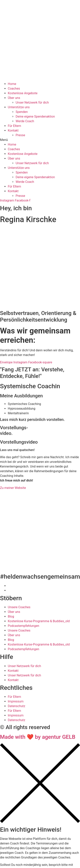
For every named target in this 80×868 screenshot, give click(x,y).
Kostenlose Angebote (23, 93)
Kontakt (13, 130)
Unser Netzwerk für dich (32, 103)
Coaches (14, 89)
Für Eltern (14, 126)
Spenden (22, 112)
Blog (11, 616)
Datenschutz (16, 706)
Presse (20, 135)
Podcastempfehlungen (24, 626)
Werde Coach (25, 121)
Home (12, 84)
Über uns (14, 98)
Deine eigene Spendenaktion (35, 116)
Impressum (16, 701)
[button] (40, 140)
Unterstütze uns (19, 107)
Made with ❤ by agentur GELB (38, 737)
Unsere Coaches (19, 607)
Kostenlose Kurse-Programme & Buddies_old (39, 621)
